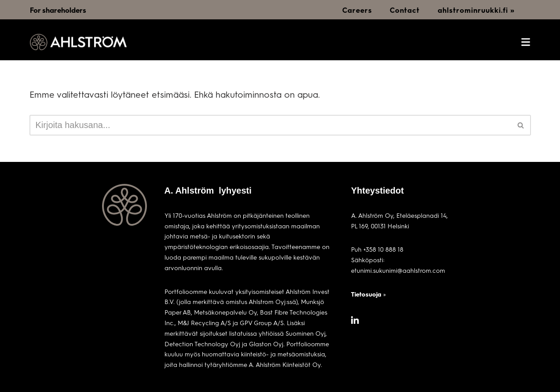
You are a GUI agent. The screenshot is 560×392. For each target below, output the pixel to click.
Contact (405, 10)
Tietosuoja (366, 294)
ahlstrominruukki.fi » (476, 10)
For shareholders (58, 10)
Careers (357, 10)
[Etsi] (270, 125)
